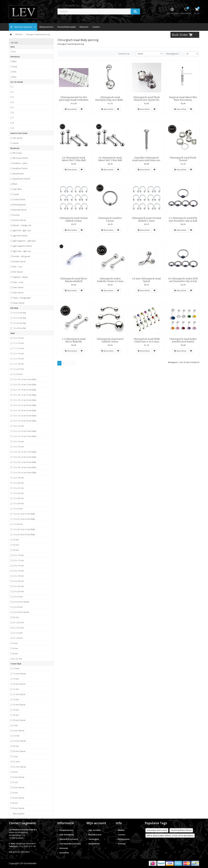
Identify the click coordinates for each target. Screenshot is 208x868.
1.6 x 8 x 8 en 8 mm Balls (24, 534)
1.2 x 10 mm (18, 343)
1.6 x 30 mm (18, 503)
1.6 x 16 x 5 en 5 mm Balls (24, 452)
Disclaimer (64, 853)
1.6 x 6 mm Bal (19, 323)
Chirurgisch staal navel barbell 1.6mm (110, 342)
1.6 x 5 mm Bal (19, 318)
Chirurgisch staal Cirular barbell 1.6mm (74, 220)
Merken (121, 830)
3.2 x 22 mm (18, 628)
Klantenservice (46, 27)
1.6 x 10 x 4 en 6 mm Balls (24, 390)
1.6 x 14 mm (18, 441)
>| (72, 365)
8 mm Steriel (18, 808)
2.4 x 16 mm (18, 571)
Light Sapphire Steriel (22, 246)
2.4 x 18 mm (18, 576)
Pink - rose (17, 267)
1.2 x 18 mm (18, 364)
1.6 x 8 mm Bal (19, 328)
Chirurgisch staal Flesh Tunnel (183, 159)
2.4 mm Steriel (19, 741)
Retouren (84, 27)
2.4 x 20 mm (18, 581)
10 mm (16, 540)
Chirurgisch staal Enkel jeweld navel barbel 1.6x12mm (183, 342)
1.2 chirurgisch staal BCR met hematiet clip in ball (183, 220)
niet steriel (17, 138)
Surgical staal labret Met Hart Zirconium (183, 99)
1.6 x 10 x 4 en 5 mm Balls (24, 384)
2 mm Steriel (18, 731)
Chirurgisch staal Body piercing (38, 34)
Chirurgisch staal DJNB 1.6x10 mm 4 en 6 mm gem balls (147, 342)
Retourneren (124, 839)
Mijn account (95, 830)
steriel (15, 143)
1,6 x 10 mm (18, 338)
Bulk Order (182, 35)
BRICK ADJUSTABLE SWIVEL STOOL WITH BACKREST (170, 836)
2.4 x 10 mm (18, 555)
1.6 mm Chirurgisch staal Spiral (146, 281)
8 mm (15, 654)
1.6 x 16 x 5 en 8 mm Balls (24, 462)
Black (15, 184)
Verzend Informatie (66, 27)
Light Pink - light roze (22, 230)
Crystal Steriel (19, 199)
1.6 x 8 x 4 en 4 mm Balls (24, 529)
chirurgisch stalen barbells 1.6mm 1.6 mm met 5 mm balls (110, 281)
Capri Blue (17, 189)
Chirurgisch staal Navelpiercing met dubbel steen (110, 99)
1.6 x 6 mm (18, 509)
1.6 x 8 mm (18, 524)
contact (96, 27)
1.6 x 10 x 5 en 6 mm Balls (24, 400)
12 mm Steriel (19, 694)
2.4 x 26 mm (18, 591)
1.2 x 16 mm (18, 359)
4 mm (15, 643)
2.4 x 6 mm (18, 597)
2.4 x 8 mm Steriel (21, 612)
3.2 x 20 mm (18, 622)
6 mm (15, 648)
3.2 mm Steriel (19, 767)
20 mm (16, 617)
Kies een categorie (23, 27)
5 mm (15, 782)
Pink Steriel (18, 272)
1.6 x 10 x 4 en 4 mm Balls (24, 379)
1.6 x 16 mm (18, 447)
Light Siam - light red (22, 251)
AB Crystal (17, 153)
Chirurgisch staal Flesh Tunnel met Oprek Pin (147, 99)
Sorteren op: (124, 54)
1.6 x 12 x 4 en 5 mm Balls (24, 436)
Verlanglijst (94, 839)
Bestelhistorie (95, 835)
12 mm (16, 689)
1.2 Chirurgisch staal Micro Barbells (74, 342)
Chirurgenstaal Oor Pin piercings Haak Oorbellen (74, 99)
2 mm (15, 725)
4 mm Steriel (18, 777)
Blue (15, 61)
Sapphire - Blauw (20, 277)
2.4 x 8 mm (18, 607)
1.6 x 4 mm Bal (19, 313)
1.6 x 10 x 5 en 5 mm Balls (24, 395)
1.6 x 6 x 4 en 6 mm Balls (24, 519)
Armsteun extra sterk (157, 830)
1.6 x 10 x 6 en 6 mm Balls (24, 410)
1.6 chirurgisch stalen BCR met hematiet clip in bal (183, 281)
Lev (14, 51)
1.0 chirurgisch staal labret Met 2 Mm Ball (74, 159)
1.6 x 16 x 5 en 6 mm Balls (24, 457)
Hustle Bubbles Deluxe (181, 830)
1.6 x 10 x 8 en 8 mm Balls (24, 421)
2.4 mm (16, 736)
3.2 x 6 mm (18, 633)
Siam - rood (18, 282)
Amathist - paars (20, 163)
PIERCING (19, 34)
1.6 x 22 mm (18, 488)
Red (14, 77)
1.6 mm (16, 668)
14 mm (16, 699)
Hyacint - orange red (22, 225)
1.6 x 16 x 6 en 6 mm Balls (24, 467)
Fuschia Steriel (19, 220)
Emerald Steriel (20, 210)
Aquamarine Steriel (21, 179)
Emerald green (19, 205)
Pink (14, 72)
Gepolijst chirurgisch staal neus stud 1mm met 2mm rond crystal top (147, 159)
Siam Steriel (18, 287)
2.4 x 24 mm (18, 586)
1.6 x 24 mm (18, 493)
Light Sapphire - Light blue (24, 241)
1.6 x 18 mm (18, 478)
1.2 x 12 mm (18, 348)
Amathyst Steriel (20, 168)
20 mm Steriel (19, 751)
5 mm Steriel (18, 787)
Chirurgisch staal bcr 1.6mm (110, 220)
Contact (122, 835)
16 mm (16, 545)
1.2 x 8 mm (18, 374)
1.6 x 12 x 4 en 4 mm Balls (24, 431)
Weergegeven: (173, 54)
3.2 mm (16, 762)
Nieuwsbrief (94, 844)
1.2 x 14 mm (18, 353)
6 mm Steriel (18, 798)
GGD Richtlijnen (67, 835)
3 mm (15, 756)
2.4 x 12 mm (18, 560)
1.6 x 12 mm (18, 426)
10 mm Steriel (19, 684)
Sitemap (122, 844)
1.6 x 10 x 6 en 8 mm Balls (24, 416)
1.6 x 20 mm (18, 483)
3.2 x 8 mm (18, 638)
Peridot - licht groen (22, 256)
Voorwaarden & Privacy (70, 844)
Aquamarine (18, 173)
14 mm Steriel (19, 705)
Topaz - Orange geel (22, 298)
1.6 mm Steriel (19, 674)
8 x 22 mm (17, 659)
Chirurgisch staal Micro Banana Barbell (74, 281)
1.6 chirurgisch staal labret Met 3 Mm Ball (110, 159)
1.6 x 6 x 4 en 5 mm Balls (24, 514)
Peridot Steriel (19, 261)
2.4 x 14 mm (18, 566)
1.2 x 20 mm (18, 369)
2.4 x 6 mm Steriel (21, 602)
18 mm (16, 550)
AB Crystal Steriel (20, 158)
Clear (15, 66)
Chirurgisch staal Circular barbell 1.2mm (147, 220)
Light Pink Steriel (20, 236)
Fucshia (16, 215)
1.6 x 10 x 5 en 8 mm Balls (24, 405)
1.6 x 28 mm (18, 498)
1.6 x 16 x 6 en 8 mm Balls (24, 472)
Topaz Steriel (18, 303)
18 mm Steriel (19, 720)
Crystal (16, 194)
